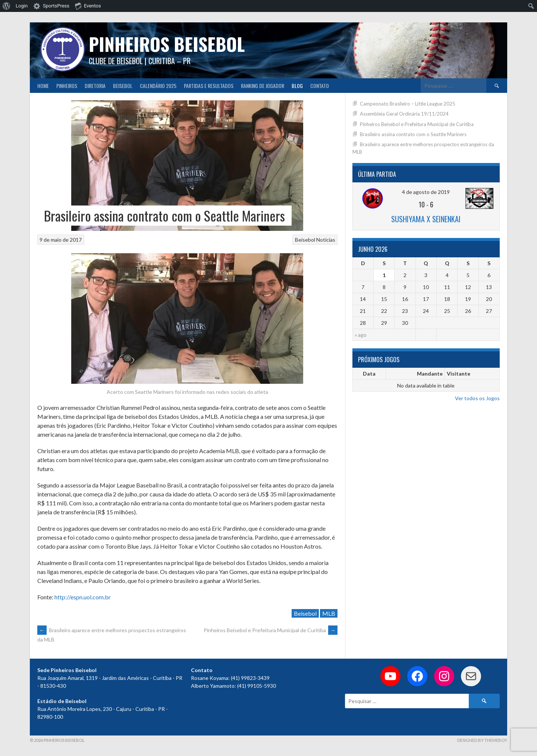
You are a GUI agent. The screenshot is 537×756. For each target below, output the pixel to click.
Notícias (326, 240)
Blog (297, 86)
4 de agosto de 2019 (426, 192)
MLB (329, 613)
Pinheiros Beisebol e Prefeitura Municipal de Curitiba (271, 630)
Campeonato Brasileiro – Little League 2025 (408, 104)
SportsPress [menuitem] (56, 6)
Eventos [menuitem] (88, 6)
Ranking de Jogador (263, 86)
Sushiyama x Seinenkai (426, 219)
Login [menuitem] (22, 6)
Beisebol (123, 86)
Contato (320, 86)
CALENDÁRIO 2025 (158, 86)
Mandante (430, 374)
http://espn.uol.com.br (83, 597)
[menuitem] (7, 6)
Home (43, 86)
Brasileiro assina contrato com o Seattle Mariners (413, 134)
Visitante (459, 374)
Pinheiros (67, 86)
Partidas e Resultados (209, 86)
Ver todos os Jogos (477, 398)
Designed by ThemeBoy (482, 740)
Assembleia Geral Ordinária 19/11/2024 (404, 114)
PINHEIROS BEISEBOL (167, 44)
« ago (361, 335)
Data (369, 374)
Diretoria (95, 86)
